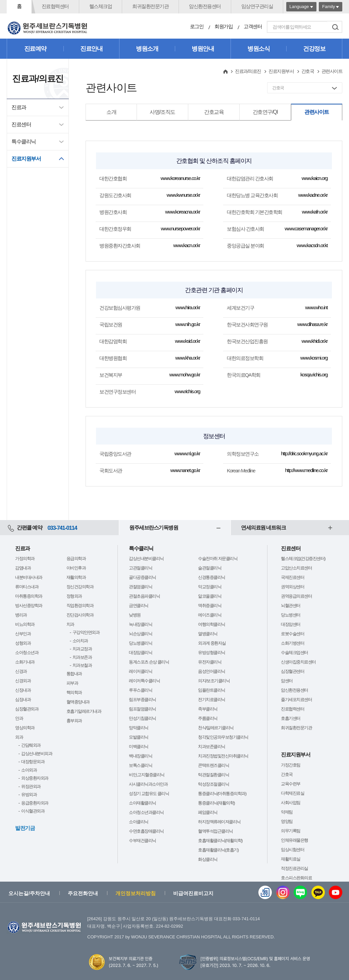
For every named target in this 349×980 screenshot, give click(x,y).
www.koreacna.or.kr (183, 212)
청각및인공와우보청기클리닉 (223, 737)
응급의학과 (76, 558)
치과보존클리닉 (212, 746)
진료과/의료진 (248, 71)
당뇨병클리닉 (140, 643)
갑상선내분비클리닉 (146, 558)
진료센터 (21, 124)
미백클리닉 (139, 746)
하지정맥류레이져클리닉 (219, 822)
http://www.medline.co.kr (306, 470)
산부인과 (23, 634)
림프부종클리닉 (142, 699)
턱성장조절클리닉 (213, 784)
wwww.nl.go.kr (187, 453)
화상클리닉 (208, 859)
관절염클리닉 (140, 587)
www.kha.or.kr (188, 358)
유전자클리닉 (210, 662)
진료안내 (91, 49)
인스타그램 (283, 892)
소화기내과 (25, 662)
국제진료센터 (292, 577)
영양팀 (287, 821)
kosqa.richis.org (314, 375)
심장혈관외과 (27, 709)
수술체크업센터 (294, 652)
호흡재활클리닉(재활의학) (220, 841)
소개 (111, 112)
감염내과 (23, 568)
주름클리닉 (208, 718)
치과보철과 (82, 665)
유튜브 (336, 892)
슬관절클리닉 (210, 568)
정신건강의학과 (80, 587)
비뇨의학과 (25, 624)
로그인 (197, 26)
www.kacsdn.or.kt (312, 245)
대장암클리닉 (140, 652)
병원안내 (203, 49)
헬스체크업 (101, 6)
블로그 (300, 892)
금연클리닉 (139, 605)
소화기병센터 (292, 643)
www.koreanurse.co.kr (180, 178)
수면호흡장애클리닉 (146, 831)
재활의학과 (76, 577)
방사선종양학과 (29, 605)
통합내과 (74, 674)
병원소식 (258, 49)
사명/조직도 (162, 112)
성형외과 (23, 643)
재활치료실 (291, 859)
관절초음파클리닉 (144, 596)
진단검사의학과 (80, 615)
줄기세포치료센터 (296, 699)
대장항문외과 (33, 762)
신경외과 (23, 681)
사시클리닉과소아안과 (148, 784)
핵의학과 (74, 692)
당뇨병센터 (291, 615)
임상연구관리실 (257, 6)
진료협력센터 (55, 6)
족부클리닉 (208, 709)
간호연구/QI (265, 112)
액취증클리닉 (210, 605)
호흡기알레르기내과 (84, 711)
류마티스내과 (27, 587)
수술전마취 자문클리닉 (218, 558)
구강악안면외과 (86, 632)
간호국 (308, 71)
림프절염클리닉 (142, 709)
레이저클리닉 (140, 671)
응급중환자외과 (35, 803)
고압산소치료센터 (296, 568)
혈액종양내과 (78, 702)
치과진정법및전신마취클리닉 (223, 756)
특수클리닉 (24, 142)
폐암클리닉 (208, 812)
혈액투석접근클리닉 (215, 831)
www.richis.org (187, 391)
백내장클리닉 (140, 756)
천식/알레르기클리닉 (216, 728)
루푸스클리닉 (140, 690)
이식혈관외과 (33, 811)
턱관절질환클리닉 (213, 775)
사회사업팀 (291, 803)
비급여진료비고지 (193, 893)
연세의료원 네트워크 (263, 528)
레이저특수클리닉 (144, 681)
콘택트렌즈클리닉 (213, 765)
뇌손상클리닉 (140, 634)
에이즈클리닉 (210, 615)
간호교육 (214, 112)
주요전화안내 (83, 893)
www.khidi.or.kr (314, 341)
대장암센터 (291, 624)
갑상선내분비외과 (37, 754)
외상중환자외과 (35, 778)
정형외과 (74, 596)
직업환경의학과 (80, 605)
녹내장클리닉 (140, 624)
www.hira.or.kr (188, 307)
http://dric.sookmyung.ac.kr (304, 453)
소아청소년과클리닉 (146, 812)
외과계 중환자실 (212, 643)
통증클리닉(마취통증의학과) (222, 794)
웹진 (265, 892)
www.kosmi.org (314, 358)
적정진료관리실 (294, 868)
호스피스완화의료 (296, 878)
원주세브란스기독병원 (154, 528)
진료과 (19, 107)
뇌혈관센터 (291, 605)
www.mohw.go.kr (185, 375)
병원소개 (147, 49)
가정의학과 (25, 558)
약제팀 (287, 812)
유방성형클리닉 (212, 652)
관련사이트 (317, 112)
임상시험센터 (292, 850)
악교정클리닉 (210, 587)
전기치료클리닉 (212, 699)
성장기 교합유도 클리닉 (149, 794)
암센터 (287, 681)
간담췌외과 (31, 745)
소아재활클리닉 (142, 803)
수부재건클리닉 (142, 841)
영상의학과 (25, 728)
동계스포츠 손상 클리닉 (149, 662)
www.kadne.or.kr (313, 195)
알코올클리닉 (210, 596)
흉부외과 (74, 721)
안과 (19, 718)
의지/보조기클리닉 (214, 681)
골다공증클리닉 (142, 577)
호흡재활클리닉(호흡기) (218, 850)
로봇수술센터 (292, 634)
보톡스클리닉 (140, 765)
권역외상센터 (292, 587)
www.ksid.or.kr (187, 341)
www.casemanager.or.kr (306, 228)
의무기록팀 (291, 831)
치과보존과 (82, 657)
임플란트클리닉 (212, 690)
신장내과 (23, 690)
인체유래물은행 (294, 840)
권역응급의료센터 (296, 596)
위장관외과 (31, 786)
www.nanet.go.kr (185, 470)
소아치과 (80, 641)
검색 (335, 27)
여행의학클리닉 (212, 624)
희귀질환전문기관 (150, 6)
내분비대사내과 (29, 577)
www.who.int (316, 307)
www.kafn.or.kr (315, 212)
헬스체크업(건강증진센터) (303, 558)
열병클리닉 (208, 634)
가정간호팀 (291, 765)
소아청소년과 (27, 652)
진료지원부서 (26, 159)
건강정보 (314, 49)
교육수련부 (291, 784)
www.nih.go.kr (188, 324)
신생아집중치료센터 (298, 662)
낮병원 (135, 615)
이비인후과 (76, 568)
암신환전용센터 (205, 6)
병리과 (21, 615)
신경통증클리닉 (212, 577)
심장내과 (23, 699)
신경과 (21, 671)
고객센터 (253, 26)
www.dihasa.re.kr (312, 324)
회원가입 (223, 26)
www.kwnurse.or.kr (183, 195)
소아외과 (29, 770)
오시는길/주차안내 (29, 893)
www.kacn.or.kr (187, 245)
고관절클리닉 (140, 568)
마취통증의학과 (29, 596)
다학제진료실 (292, 793)
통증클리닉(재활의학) (216, 803)
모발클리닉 (139, 737)
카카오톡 (318, 892)
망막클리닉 (139, 728)
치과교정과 (82, 649)
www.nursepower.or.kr (180, 228)
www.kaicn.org (315, 178)
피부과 (72, 683)
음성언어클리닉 (212, 671)
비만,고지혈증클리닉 (147, 775)
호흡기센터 (291, 718)
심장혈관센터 (292, 671)
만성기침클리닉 (142, 718)
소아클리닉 (139, 822)
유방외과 (29, 795)
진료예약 (35, 49)
